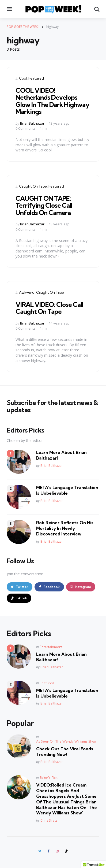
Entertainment (51, 647)
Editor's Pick (49, 778)
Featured (36, 78)
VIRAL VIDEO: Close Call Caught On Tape (49, 308)
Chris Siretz (49, 820)
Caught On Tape (33, 186)
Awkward (27, 292)
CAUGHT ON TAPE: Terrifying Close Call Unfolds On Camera (44, 205)
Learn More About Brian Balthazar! (61, 455)
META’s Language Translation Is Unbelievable (67, 490)
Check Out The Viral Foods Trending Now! (65, 752)
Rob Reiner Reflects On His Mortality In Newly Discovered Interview (65, 528)
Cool (23, 78)
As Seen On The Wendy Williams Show (66, 741)
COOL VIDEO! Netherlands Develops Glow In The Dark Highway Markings (52, 101)
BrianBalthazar (32, 123)
